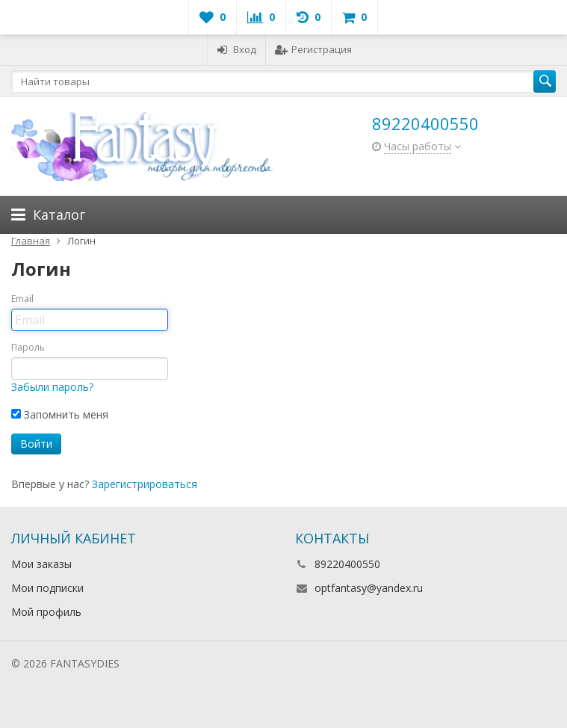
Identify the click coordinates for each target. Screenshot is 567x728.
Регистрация (313, 49)
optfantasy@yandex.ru (369, 588)
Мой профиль (46, 612)
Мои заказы (41, 564)
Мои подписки (47, 588)
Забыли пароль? (52, 387)
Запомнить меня (60, 414)
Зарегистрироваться (145, 484)
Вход (236, 49)
